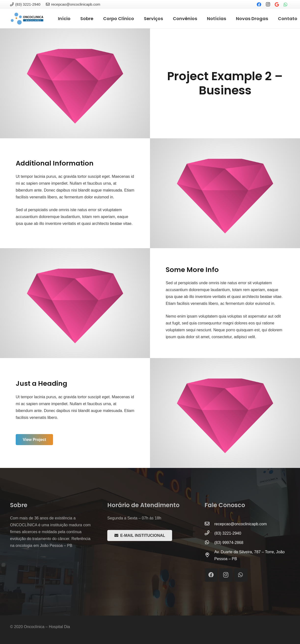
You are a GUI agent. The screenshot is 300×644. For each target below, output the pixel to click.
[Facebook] (259, 4)
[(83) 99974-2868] (209, 543)
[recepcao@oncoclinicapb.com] (209, 524)
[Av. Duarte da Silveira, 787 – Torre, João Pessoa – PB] (209, 555)
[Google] (277, 4)
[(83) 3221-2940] (209, 533)
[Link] (27, 19)
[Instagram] (268, 4)
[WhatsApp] (286, 4)
